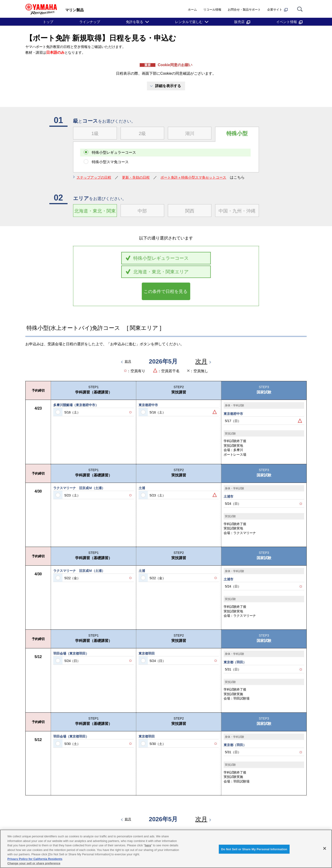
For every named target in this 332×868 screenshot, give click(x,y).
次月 (201, 365)
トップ (48, 22)
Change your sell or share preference (34, 863)
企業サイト (277, 10)
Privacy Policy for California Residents (35, 859)
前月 (128, 366)
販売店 (242, 22)
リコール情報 (212, 10)
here (148, 845)
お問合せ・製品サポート (244, 10)
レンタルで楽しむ (189, 22)
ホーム (192, 10)
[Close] (325, 848)
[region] (166, 849)
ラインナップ (90, 22)
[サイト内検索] (300, 10)
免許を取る (135, 22)
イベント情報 (289, 22)
